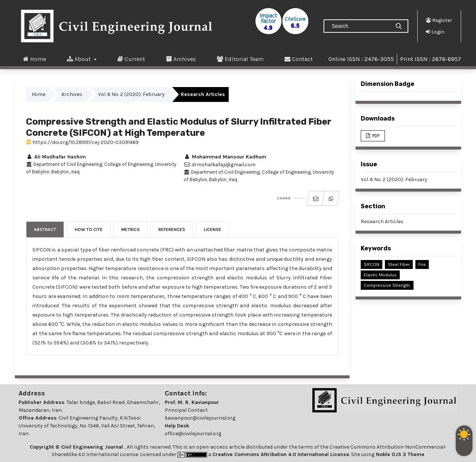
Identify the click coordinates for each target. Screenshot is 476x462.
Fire (422, 264)
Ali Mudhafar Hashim (56, 157)
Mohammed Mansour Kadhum (225, 157)
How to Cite (89, 230)
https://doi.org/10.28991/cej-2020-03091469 (82, 142)
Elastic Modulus (380, 275)
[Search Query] (360, 26)
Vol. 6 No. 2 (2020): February (131, 94)
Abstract (45, 230)
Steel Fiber (399, 264)
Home (35, 59)
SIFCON (372, 264)
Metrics (131, 230)
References (172, 230)
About (80, 59)
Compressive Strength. (387, 285)
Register (439, 20)
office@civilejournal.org (193, 434)
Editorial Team (240, 59)
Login (435, 32)
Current (131, 59)
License (213, 230)
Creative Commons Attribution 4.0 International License (281, 454)
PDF (375, 136)
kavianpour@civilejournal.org (200, 418)
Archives (181, 59)
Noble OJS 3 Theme (399, 454)
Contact (299, 59)
